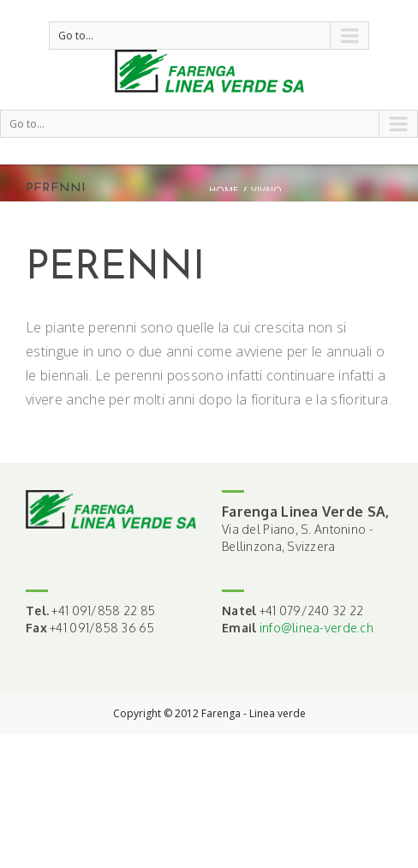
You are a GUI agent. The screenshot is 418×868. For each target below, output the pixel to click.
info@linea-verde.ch (316, 628)
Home (224, 190)
